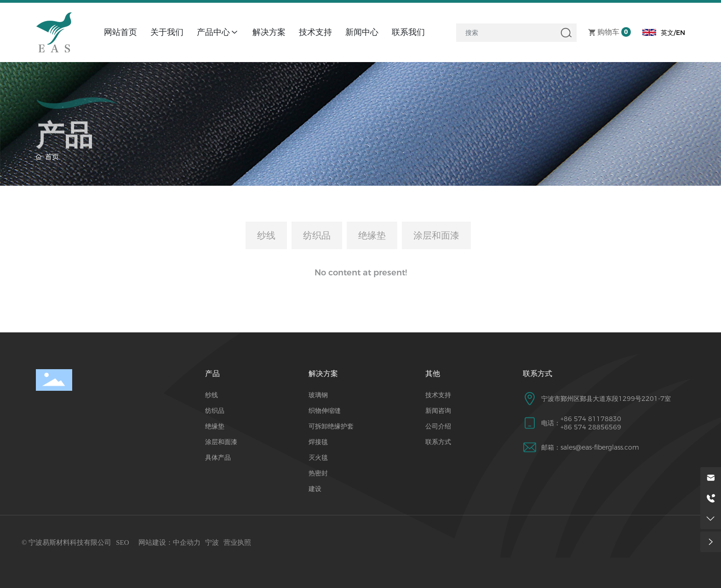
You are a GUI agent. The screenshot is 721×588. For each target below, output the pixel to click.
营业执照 (237, 542)
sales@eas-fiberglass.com (600, 447)
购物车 (608, 32)
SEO (122, 542)
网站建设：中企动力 (169, 542)
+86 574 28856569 (591, 427)
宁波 (212, 542)
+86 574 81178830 (591, 419)
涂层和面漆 (436, 235)
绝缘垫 (372, 235)
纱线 (266, 235)
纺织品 (317, 235)
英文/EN (673, 33)
